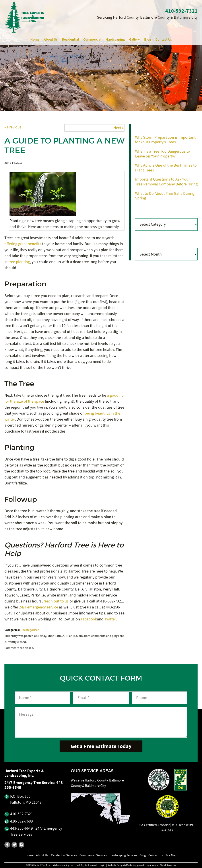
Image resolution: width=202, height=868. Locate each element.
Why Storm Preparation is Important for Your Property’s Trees (165, 140)
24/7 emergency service (39, 607)
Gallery (134, 39)
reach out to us (56, 601)
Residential (70, 39)
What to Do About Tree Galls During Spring (165, 196)
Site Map (171, 855)
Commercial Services (93, 855)
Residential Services (64, 855)
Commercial (92, 39)
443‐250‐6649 (21, 828)
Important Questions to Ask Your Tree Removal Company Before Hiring (166, 182)
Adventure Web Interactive (163, 865)
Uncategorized (30, 630)
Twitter (110, 619)
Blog (148, 39)
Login (102, 865)
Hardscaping (115, 39)
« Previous (13, 127)
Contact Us (164, 39)
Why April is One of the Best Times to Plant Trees (166, 168)
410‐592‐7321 (181, 11)
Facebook (89, 619)
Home (35, 39)
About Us (51, 39)
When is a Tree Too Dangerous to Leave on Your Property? (163, 154)
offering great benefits (23, 244)
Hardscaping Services (123, 855)
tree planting (19, 262)
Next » (119, 128)
